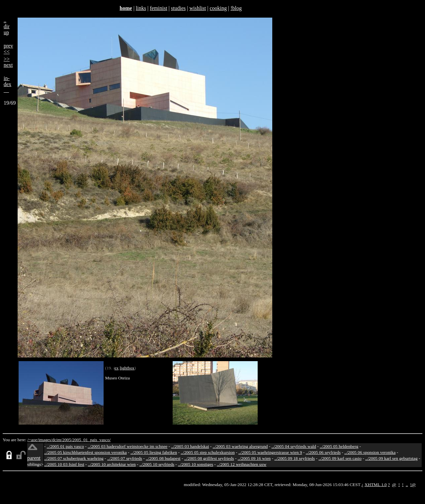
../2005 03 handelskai (190, 446)
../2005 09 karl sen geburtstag (391, 458)
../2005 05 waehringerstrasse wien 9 (270, 452)
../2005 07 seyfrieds (125, 458)
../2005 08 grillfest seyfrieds (209, 458)
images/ (45, 440)
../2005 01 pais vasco (65, 446)
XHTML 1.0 (376, 485)
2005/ (67, 440)
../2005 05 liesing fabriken (154, 452)
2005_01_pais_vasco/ (92, 440)
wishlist (198, 8)
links (141, 8)
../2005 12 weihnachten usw (242, 464)
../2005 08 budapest (163, 458)
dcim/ (57, 440)
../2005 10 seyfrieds (157, 464)
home (126, 8)
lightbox (127, 368)
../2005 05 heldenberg (339, 446)
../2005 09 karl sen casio (340, 458)
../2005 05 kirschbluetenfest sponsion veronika (85, 452)
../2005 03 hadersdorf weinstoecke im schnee (127, 446)
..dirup (7, 26)
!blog (236, 8)
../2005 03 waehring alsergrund (240, 446)
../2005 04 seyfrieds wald (294, 446)
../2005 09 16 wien (254, 458)
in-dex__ (7, 84)
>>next (8, 62)
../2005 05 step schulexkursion (208, 452)
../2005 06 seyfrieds (323, 452)
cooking (218, 8)
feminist (158, 8)
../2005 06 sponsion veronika (370, 452)
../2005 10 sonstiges (196, 464)
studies (178, 8)
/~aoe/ (33, 440)
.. (407, 485)
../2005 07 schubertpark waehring (74, 458)
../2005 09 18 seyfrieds (295, 458)
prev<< (8, 49)
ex (117, 368)
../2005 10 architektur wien (112, 464)
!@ (413, 485)
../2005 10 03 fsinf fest (64, 464)
